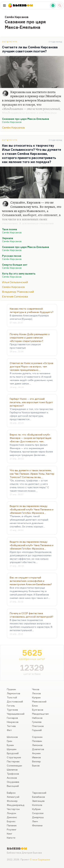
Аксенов (12, 778)
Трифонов (13, 774)
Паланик (12, 825)
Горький (37, 730)
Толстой (12, 697)
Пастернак (13, 761)
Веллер (36, 761)
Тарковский (39, 793)
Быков (36, 765)
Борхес (11, 821)
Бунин (10, 745)
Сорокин (37, 737)
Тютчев (11, 726)
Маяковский (39, 701)
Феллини (37, 825)
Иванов (36, 757)
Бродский (13, 753)
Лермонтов (13, 693)
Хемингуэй (13, 797)
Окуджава (13, 782)
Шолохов (12, 737)
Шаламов (12, 770)
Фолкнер (12, 801)
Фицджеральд (16, 805)
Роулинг (12, 829)
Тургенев (12, 710)
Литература (10, 42)
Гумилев (37, 722)
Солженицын (14, 765)
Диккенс (12, 817)
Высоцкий (13, 786)
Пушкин (11, 689)
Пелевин (37, 741)
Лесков (36, 693)
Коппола (37, 805)
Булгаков (38, 710)
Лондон (11, 813)
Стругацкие (14, 757)
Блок (35, 706)
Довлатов (38, 749)
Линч (35, 821)
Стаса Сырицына (40, 859)
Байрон (11, 793)
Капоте (11, 838)
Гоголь (11, 706)
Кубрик (36, 809)
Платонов (38, 726)
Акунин (36, 753)
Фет (9, 730)
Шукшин (12, 749)
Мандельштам (40, 714)
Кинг (10, 834)
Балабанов (38, 797)
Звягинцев (38, 801)
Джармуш (38, 817)
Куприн (36, 697)
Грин (9, 741)
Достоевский (15, 701)
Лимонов (37, 745)
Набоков (37, 718)
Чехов (36, 689)
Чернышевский (16, 714)
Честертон (13, 809)
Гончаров (12, 718)
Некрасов (13, 722)
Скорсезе (38, 813)
